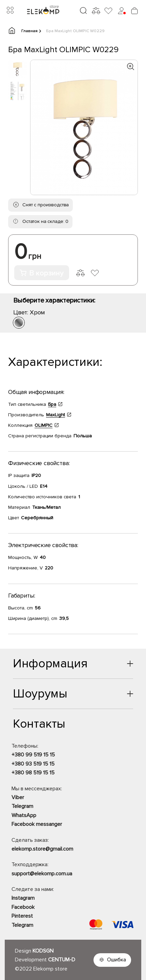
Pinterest (22, 916)
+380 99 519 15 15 (33, 755)
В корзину (42, 273)
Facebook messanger (37, 824)
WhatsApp (24, 815)
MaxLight (56, 415)
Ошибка (117, 960)
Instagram (23, 898)
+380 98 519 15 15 (33, 773)
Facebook (23, 907)
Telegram (22, 806)
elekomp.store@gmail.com (42, 849)
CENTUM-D (62, 960)
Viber (18, 797)
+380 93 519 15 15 (33, 764)
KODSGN (43, 951)
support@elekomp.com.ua (42, 874)
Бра (52, 404)
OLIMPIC (44, 425)
